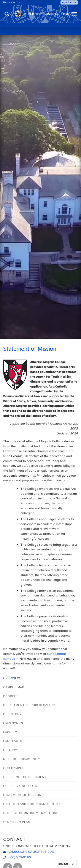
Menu (74, 12)
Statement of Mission (22, 795)
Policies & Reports (20, 786)
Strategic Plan (17, 822)
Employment (14, 723)
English (63, 864)
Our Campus (14, 768)
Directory (12, 714)
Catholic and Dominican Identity (32, 804)
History (10, 750)
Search (7, 14)
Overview (12, 678)
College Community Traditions (31, 813)
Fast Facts (13, 741)
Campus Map (14, 687)
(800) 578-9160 (19, 857)
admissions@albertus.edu (31, 852)
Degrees (11, 696)
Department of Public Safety (29, 705)
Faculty (10, 732)
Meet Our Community (22, 759)
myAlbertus (69, 2)
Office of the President (25, 777)
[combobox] (66, 864)
